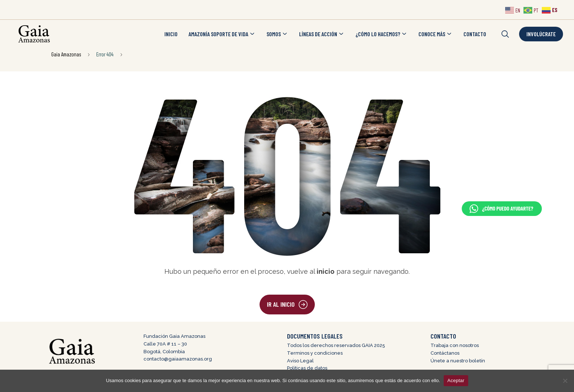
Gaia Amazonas (66, 54)
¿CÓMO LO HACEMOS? (381, 34)
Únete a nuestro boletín (458, 361)
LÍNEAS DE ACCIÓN (322, 34)
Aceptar (456, 380)
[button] (505, 34)
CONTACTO (475, 34)
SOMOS (277, 34)
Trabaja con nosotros (455, 345)
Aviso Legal (300, 361)
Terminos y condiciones (315, 353)
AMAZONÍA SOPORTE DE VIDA (222, 34)
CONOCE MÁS (435, 34)
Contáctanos (445, 353)
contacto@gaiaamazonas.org (178, 359)
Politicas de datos (307, 368)
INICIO (171, 34)
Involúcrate (541, 34)
